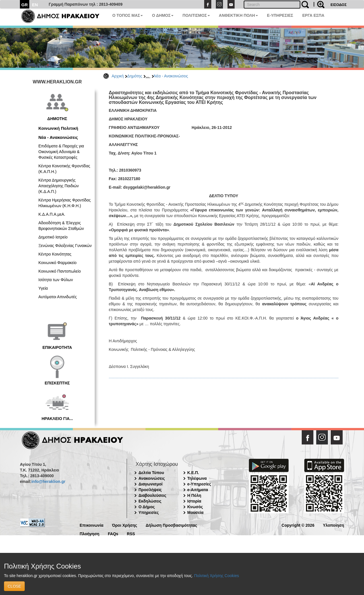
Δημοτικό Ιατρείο (53, 237)
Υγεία (43, 288)
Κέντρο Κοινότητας (55, 254)
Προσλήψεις (150, 490)
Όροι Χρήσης (125, 525)
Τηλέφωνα (197, 478)
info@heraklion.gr (48, 481)
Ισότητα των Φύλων (56, 280)
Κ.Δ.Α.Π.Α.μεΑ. (52, 214)
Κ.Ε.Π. (193, 473)
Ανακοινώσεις (152, 478)
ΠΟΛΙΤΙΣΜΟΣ (196, 15)
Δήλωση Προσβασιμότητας (171, 525)
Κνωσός (195, 507)
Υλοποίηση (333, 525)
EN (35, 5)
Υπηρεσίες (149, 512)
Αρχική (118, 76)
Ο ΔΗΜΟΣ (163, 15)
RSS (131, 533)
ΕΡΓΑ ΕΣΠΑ (313, 15)
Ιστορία (194, 501)
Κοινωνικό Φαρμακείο (57, 263)
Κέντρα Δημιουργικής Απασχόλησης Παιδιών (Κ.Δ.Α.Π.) (59, 186)
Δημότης (135, 76)
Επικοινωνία (92, 525)
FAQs (113, 533)
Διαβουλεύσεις (152, 495)
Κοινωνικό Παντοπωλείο (60, 271)
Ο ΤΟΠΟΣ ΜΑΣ (128, 15)
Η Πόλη (194, 495)
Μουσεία (196, 512)
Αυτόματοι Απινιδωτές (58, 297)
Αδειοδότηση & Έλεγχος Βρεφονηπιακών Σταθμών (61, 226)
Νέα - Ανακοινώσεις (171, 76)
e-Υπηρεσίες (199, 484)
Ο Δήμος (147, 507)
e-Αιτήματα (198, 490)
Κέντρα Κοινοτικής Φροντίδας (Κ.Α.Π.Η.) (64, 169)
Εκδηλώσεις (150, 501)
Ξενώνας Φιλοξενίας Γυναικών (65, 246)
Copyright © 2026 (298, 525)
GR (25, 5)
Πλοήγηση (89, 533)
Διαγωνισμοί (150, 484)
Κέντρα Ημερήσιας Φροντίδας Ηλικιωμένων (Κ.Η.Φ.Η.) (65, 203)
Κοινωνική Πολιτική (58, 128)
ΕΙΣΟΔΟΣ (339, 5)
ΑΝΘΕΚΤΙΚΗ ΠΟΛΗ (238, 15)
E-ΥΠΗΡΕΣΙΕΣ (280, 15)
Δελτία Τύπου (151, 473)
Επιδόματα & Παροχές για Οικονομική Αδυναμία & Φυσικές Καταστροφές (61, 152)
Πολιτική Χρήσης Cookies (216, 576)
